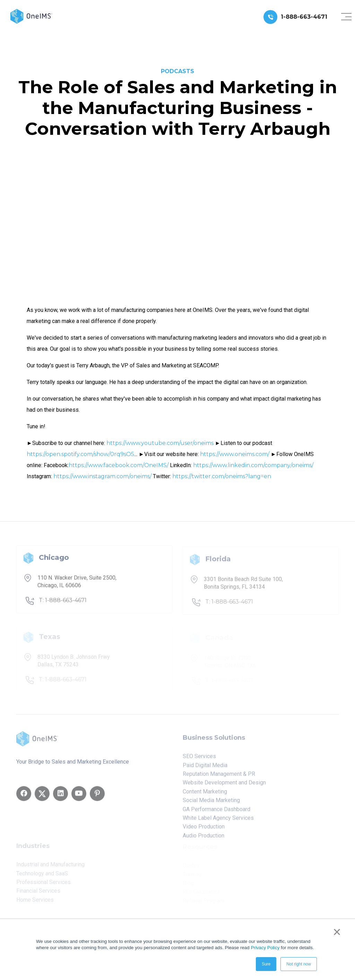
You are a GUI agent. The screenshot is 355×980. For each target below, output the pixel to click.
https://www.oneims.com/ (235, 454)
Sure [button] (266, 964)
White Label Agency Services (218, 820)
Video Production (204, 829)
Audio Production (204, 838)
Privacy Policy (265, 948)
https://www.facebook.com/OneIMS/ (119, 465)
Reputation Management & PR (219, 776)
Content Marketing (205, 794)
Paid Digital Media (205, 767)
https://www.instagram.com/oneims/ (102, 476)
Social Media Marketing (211, 803)
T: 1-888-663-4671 (63, 603)
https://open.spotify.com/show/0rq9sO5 (80, 454)
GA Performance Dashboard (217, 811)
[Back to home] (31, 16)
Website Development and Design (224, 785)
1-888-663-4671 (304, 17)
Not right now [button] (299, 964)
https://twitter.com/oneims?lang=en (222, 476)
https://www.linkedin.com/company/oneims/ (253, 465)
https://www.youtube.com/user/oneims (160, 443)
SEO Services (199, 759)
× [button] (337, 932)
